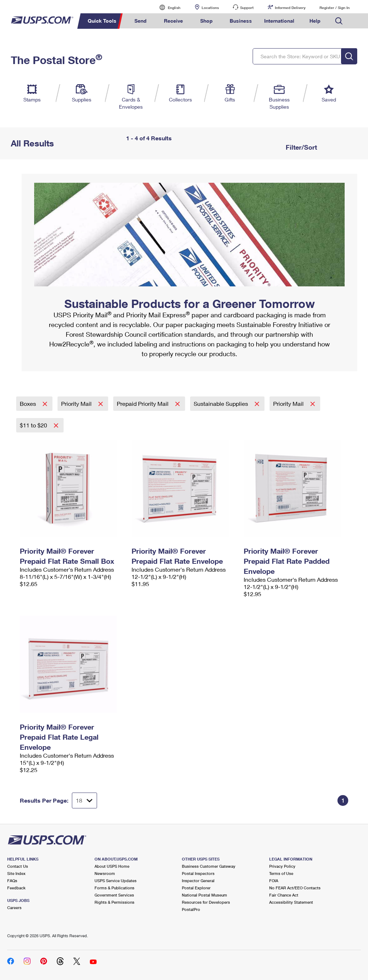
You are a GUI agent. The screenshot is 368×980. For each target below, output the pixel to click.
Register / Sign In (335, 8)
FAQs (12, 881)
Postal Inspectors (198, 873)
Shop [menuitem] (206, 21)
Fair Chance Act (284, 895)
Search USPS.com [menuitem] (339, 21)
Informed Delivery (290, 8)
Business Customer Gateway (209, 866)
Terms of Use (281, 873)
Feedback (16, 888)
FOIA (274, 881)
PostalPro (191, 909)
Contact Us (18, 866)
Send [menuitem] (141, 21)
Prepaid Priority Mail (143, 403)
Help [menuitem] (315, 21)
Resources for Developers (206, 902)
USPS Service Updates (116, 881)
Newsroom (105, 873)
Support (247, 8)
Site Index (16, 873)
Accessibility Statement (291, 902)
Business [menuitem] (241, 21)
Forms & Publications (114, 888)
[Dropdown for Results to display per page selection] (84, 800)
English (167, 7)
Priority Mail (77, 403)
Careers (14, 908)
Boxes (29, 403)
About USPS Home (112, 866)
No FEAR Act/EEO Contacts (295, 888)
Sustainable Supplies (222, 403)
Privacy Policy (282, 866)
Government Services (114, 895)
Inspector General (198, 881)
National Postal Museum (204, 895)
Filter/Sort (300, 147)
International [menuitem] (279, 21)
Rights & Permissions (114, 902)
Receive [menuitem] (173, 21)
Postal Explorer (196, 888)
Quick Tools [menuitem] (102, 21)
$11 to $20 (34, 425)
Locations (210, 8)
